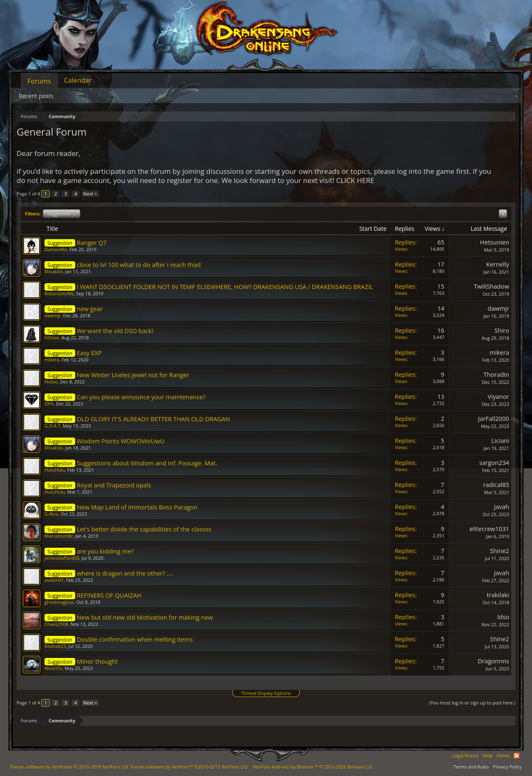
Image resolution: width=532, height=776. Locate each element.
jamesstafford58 (62, 558)
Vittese (52, 337)
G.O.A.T (52, 426)
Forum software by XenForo (70, 767)
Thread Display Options (266, 693)
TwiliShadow (491, 286)
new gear (90, 309)
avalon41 (54, 580)
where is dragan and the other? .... (125, 573)
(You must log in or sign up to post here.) (472, 703)
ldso (503, 617)
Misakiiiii (54, 271)
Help (488, 755)
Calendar (78, 80)
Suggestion (62, 214)
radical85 (496, 484)
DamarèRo (56, 249)
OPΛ (49, 404)
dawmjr (53, 315)
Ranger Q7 (92, 242)
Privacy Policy (507, 767)
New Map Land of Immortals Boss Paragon (137, 507)
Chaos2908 (56, 624)
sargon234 (494, 462)
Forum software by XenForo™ (190, 767)
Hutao (51, 382)
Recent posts (36, 96)
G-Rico (51, 514)
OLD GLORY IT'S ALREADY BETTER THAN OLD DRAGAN (154, 419)
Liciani (500, 440)
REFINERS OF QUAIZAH (109, 595)
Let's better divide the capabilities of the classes (144, 529)
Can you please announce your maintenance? (141, 397)
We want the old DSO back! (115, 331)
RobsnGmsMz (59, 293)
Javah (501, 507)
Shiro (502, 330)
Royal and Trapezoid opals (114, 485)
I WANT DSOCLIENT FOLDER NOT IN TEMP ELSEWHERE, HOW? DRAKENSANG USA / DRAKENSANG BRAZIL (225, 287)
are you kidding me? (105, 551)
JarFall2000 (494, 418)
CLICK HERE (355, 180)
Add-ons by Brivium (313, 767)
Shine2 (500, 551)
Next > (90, 194)
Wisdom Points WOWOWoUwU (121, 441)
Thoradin (496, 374)
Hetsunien (495, 242)
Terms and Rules (471, 767)
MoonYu (53, 668)
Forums (39, 81)
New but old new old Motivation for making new (145, 617)
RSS (517, 756)
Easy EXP (89, 353)
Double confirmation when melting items (135, 639)
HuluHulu (55, 470)
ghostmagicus (59, 602)
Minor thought (97, 661)
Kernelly (498, 264)
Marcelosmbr (59, 536)
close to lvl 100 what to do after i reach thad (139, 264)
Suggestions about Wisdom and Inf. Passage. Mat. (147, 463)
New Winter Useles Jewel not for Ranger (133, 375)
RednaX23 (55, 646)
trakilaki (498, 595)
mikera (52, 360)
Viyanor (498, 396)
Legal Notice (465, 755)
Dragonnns (494, 661)
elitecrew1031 (489, 529)
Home (503, 755)
